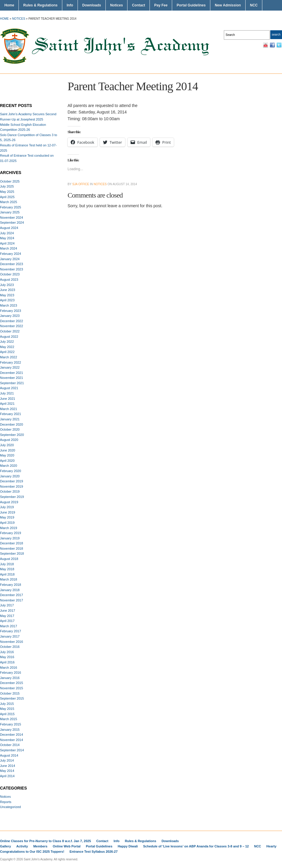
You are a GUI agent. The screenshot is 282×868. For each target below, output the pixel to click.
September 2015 (12, 698)
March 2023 (9, 305)
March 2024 (9, 248)
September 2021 (12, 383)
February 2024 (11, 254)
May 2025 (7, 192)
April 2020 (7, 461)
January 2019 (10, 538)
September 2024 (12, 223)
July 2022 (7, 342)
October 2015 (10, 693)
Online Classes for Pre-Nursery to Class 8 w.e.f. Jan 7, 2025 (46, 841)
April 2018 (7, 574)
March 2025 (9, 202)
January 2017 (10, 636)
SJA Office (81, 184)
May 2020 (7, 455)
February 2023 (11, 311)
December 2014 (11, 735)
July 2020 (7, 445)
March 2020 (9, 466)
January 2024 (10, 259)
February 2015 (11, 724)
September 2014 (12, 750)
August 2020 (9, 440)
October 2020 (10, 429)
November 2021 (11, 378)
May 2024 (7, 238)
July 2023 (7, 285)
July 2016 (7, 652)
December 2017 (11, 595)
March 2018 (9, 579)
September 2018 (12, 553)
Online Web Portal (67, 846)
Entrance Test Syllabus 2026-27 (94, 852)
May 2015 (7, 709)
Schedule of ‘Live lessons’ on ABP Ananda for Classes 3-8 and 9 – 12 (196, 846)
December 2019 (11, 481)
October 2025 (10, 181)
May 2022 (7, 347)
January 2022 (10, 367)
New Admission (228, 5)
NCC (254, 5)
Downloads (92, 5)
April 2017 (7, 621)
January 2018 (10, 590)
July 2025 (7, 186)
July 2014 (7, 760)
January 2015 (10, 730)
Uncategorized (10, 807)
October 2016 (10, 647)
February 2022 (11, 362)
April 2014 (7, 776)
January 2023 (10, 316)
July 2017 (7, 605)
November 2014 (11, 740)
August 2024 (9, 228)
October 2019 (10, 491)
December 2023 (11, 264)
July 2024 (7, 233)
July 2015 (7, 704)
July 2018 (7, 564)
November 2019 (11, 486)
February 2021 (11, 414)
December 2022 (11, 321)
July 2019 (7, 507)
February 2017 (11, 631)
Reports (6, 802)
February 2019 (11, 533)
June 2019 (7, 512)
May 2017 (7, 616)
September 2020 (12, 435)
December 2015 (11, 683)
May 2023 (7, 295)
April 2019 (7, 523)
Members (40, 846)
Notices (116, 5)
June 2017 (7, 611)
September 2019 (12, 497)
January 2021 (10, 419)
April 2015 (7, 714)
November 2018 (11, 548)
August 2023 (9, 280)
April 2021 (7, 404)
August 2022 (9, 337)
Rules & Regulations (40, 5)
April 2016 (7, 662)
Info (70, 5)
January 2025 (10, 212)
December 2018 (11, 543)
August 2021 (9, 388)
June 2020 (7, 450)
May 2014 (7, 771)
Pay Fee (161, 5)
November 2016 (11, 642)
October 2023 (10, 274)
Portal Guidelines (191, 5)
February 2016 (11, 673)
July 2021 (7, 393)
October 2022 (10, 331)
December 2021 (11, 373)
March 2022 (9, 357)
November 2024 (11, 218)
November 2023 (11, 269)
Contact (139, 5)
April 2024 (7, 243)
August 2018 (9, 559)
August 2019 (9, 502)
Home (9, 5)
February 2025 (11, 207)
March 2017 (9, 626)
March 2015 (9, 719)
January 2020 (10, 476)
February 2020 (11, 471)
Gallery (5, 846)
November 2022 (11, 326)
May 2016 (7, 657)
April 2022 (7, 352)
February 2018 (11, 585)
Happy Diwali (128, 846)
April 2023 (7, 300)
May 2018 (7, 569)
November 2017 (11, 600)
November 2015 (11, 688)
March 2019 (9, 528)
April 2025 (7, 197)
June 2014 (7, 766)
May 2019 (7, 517)
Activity (22, 846)
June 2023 (7, 290)
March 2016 (9, 668)
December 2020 (11, 424)
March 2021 (9, 409)
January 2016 (10, 678)
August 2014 (9, 755)
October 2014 (10, 745)
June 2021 (7, 399)
